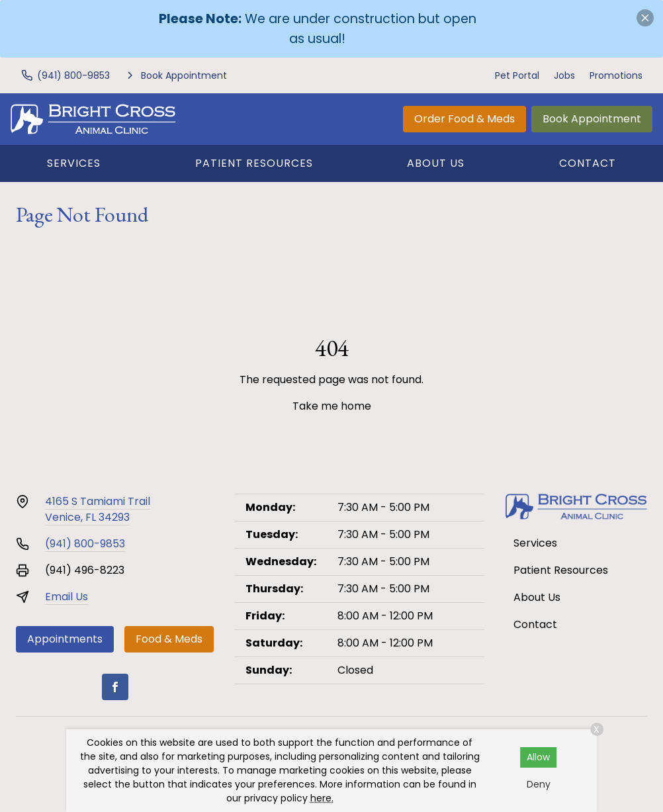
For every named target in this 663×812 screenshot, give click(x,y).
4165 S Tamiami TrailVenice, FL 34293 (98, 509)
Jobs (564, 75)
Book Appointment (592, 119)
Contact (588, 163)
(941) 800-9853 (85, 544)
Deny (539, 784)
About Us (436, 163)
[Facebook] (115, 687)
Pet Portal (517, 75)
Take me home (332, 406)
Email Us (66, 597)
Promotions (616, 75)
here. (322, 798)
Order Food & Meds (464, 119)
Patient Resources (254, 163)
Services (74, 163)
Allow (538, 757)
